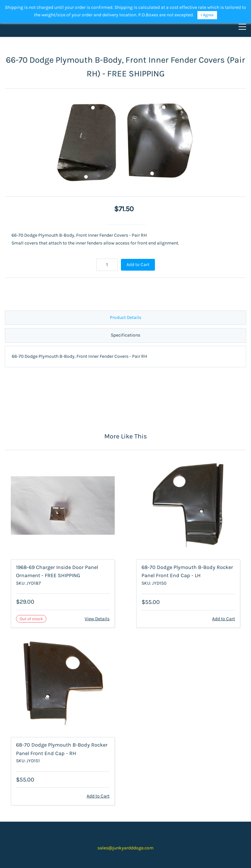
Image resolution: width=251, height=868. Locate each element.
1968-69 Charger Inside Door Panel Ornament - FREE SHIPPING (57, 571)
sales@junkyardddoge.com (125, 848)
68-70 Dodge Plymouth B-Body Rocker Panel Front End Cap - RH (62, 749)
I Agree (207, 15)
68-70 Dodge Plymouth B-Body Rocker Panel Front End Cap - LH (187, 571)
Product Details (125, 317)
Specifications (125, 335)
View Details (97, 619)
